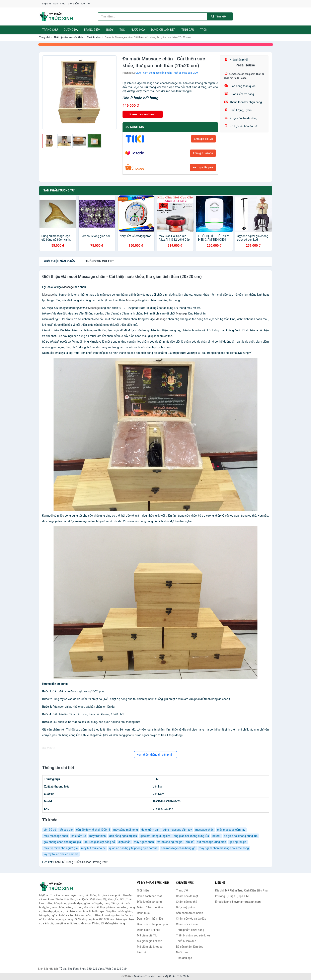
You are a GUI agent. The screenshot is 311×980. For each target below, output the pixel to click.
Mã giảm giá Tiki (147, 935)
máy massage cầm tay (231, 830)
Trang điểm (92, 30)
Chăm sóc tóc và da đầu (191, 919)
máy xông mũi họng (126, 830)
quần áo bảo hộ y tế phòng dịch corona (133, 848)
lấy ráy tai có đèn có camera (61, 854)
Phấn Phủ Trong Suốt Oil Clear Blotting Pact (80, 862)
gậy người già (238, 842)
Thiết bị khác (94, 37)
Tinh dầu (188, 30)
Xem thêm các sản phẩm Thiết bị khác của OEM (171, 73)
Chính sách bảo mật (149, 896)
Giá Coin (122, 969)
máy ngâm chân (144, 842)
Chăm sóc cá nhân (188, 924)
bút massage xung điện (211, 842)
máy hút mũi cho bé (93, 848)
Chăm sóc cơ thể (187, 902)
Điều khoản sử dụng (149, 902)
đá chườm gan (150, 830)
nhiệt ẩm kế (79, 836)
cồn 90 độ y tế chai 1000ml (93, 830)
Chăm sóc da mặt (187, 896)
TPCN (204, 30)
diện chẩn (124, 842)
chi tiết (100, 261)
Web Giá (111, 969)
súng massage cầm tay (177, 830)
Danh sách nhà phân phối (153, 924)
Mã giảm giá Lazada (150, 941)
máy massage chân (56, 836)
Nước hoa (138, 30)
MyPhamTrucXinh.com (148, 976)
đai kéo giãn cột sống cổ (100, 842)
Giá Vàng (98, 969)
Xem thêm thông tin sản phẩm (155, 755)
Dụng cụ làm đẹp (163, 30)
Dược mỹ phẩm (186, 907)
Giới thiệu (73, 4)
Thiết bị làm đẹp (186, 941)
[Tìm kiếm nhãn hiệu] (152, 16)
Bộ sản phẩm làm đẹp (190, 947)
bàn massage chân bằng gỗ (178, 848)
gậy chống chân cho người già (62, 842)
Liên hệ (86, 4)
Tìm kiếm (220, 16)
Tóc (122, 30)
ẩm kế (190, 842)
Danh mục (59, 4)
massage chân (204, 830)
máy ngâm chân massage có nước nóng (224, 848)
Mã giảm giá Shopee (150, 947)
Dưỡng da (71, 30)
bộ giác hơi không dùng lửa (241, 836)
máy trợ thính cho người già (61, 848)
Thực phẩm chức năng (190, 930)
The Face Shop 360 (80, 969)
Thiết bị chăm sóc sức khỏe (69, 37)
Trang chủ (45, 4)
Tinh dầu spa (184, 958)
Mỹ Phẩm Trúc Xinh (177, 976)
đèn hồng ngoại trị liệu (123, 836)
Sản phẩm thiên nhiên (189, 913)
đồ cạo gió (66, 830)
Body (110, 30)
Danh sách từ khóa (149, 930)
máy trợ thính (98, 836)
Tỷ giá (63, 969)
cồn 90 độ (50, 830)
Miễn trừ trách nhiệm (150, 907)
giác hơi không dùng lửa (155, 836)
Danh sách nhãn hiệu (150, 919)
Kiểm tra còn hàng (143, 114)
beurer (216, 836)
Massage (68, 287)
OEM (138, 73)
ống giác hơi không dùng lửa (191, 836)
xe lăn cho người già (170, 842)
